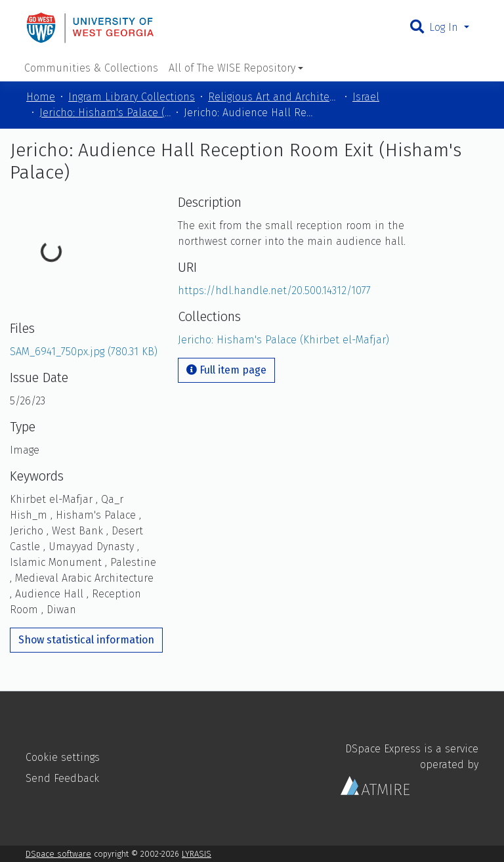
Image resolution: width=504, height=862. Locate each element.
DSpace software (58, 854)
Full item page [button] (226, 370)
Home (41, 97)
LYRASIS (197, 854)
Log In (445, 27)
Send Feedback (62, 778)
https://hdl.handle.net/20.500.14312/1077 (274, 291)
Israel (366, 97)
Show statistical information (86, 640)
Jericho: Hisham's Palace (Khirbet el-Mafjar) (105, 113)
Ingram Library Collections (132, 97)
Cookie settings (63, 757)
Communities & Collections (91, 68)
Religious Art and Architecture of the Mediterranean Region (274, 97)
